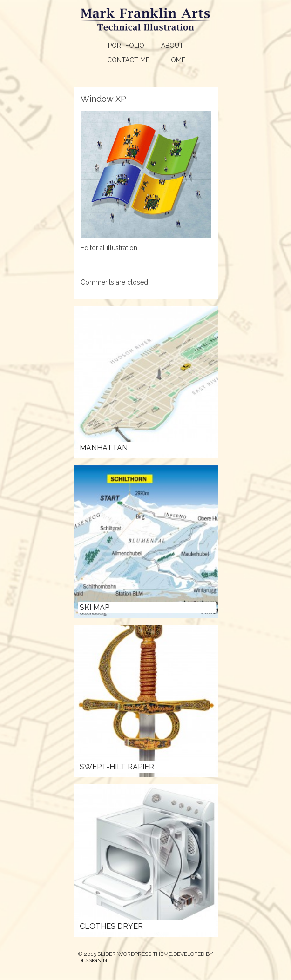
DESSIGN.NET (96, 960)
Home (176, 60)
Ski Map (95, 607)
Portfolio (126, 46)
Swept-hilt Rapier (117, 767)
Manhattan (104, 448)
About (172, 46)
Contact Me (128, 60)
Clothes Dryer (111, 926)
